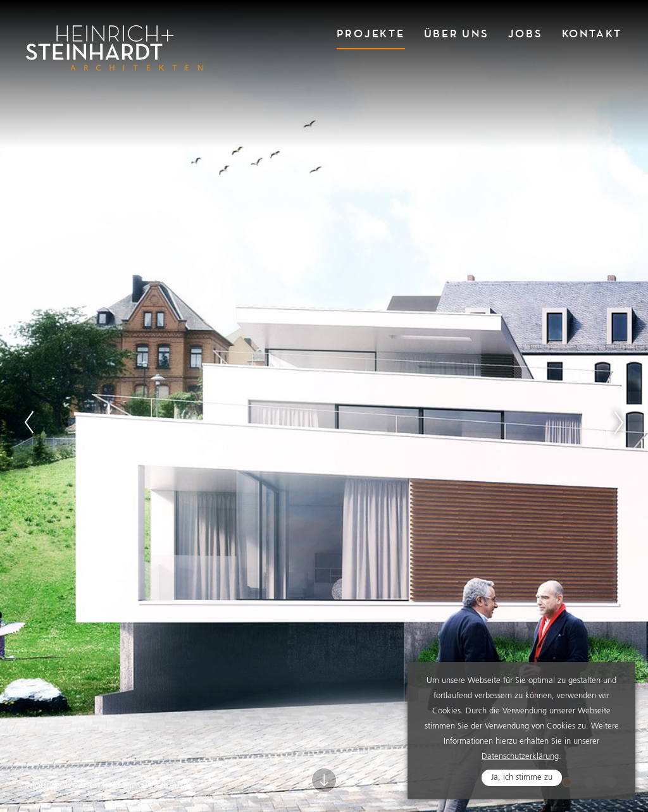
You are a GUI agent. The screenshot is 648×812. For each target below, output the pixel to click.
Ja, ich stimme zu (522, 778)
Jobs (526, 34)
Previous (29, 422)
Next (619, 422)
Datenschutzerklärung (520, 757)
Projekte (371, 34)
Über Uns (457, 34)
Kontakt (592, 34)
